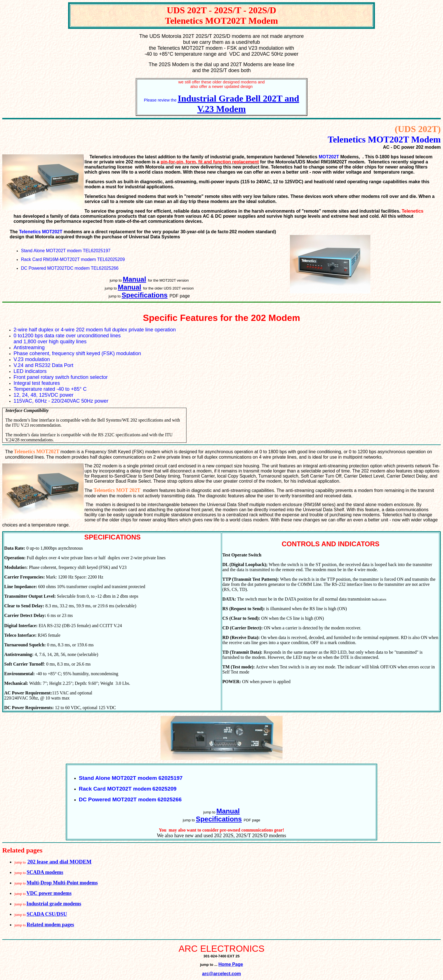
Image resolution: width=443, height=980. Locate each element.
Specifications (145, 295)
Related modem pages (50, 925)
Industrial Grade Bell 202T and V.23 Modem (238, 104)
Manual (134, 279)
